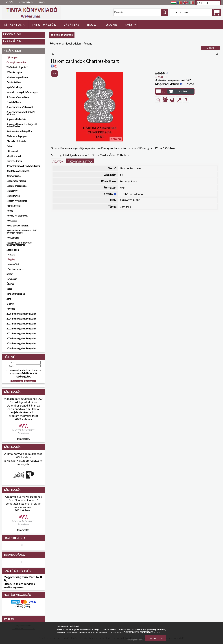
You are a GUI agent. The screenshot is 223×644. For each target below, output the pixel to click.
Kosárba (183, 91)
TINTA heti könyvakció (17, 67)
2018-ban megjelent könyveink (21, 348)
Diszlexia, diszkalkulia (16, 141)
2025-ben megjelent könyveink (21, 314)
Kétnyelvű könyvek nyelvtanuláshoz (23, 166)
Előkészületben (14, 82)
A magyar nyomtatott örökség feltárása (21, 113)
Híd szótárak (12, 151)
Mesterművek (13, 196)
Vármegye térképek (16, 294)
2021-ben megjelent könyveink (21, 334)
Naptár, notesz (13, 206)
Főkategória (57, 44)
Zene (9, 299)
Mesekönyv (12, 191)
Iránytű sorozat (14, 156)
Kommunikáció (14, 176)
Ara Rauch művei (16, 269)
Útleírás (10, 284)
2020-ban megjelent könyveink (21, 339)
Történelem (12, 279)
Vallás (9, 289)
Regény (11, 259)
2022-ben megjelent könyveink (21, 329)
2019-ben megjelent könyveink (21, 343)
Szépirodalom (74, 44)
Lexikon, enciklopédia (16, 186)
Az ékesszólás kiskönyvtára (19, 131)
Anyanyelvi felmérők (16, 119)
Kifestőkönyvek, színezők (18, 171)
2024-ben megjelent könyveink (21, 319)
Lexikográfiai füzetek (16, 181)
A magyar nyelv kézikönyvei (20, 107)
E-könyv (10, 304)
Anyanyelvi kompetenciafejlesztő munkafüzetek (22, 125)
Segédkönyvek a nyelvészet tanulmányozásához (19, 244)
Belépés (9, 2)
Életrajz (10, 146)
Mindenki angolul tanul (17, 77)
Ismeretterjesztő (14, 161)
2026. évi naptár (14, 72)
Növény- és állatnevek (17, 216)
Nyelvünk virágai (14, 87)
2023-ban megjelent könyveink (21, 324)
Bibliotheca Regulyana (17, 136)
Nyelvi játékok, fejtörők (17, 226)
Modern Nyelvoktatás (17, 201)
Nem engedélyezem (135, 640)
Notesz (10, 211)
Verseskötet (13, 264)
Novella (11, 255)
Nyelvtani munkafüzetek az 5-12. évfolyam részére (22, 232)
